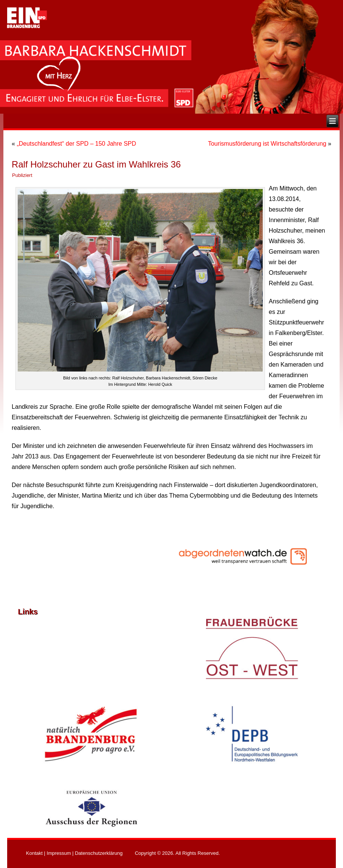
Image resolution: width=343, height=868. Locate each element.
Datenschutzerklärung (99, 853)
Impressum (59, 853)
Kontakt (34, 853)
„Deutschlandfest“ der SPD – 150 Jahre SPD (76, 144)
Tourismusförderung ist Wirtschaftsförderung (267, 144)
